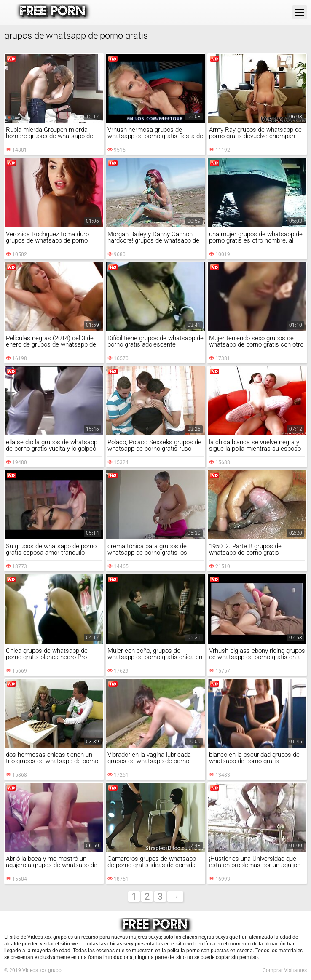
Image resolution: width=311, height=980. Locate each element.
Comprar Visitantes (285, 970)
